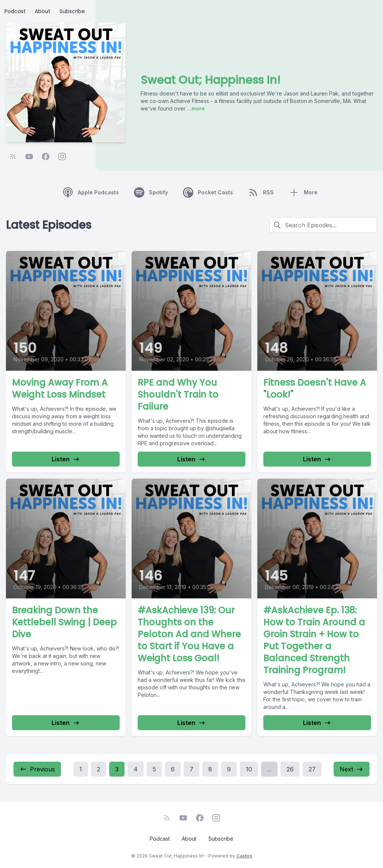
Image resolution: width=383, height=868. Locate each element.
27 (312, 769)
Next (352, 769)
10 (249, 769)
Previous (37, 769)
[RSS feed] (13, 157)
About (43, 11)
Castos (244, 856)
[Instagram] (62, 157)
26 (290, 769)
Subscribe (72, 11)
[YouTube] (29, 157)
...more (195, 108)
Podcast (15, 11)
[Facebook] (46, 157)
